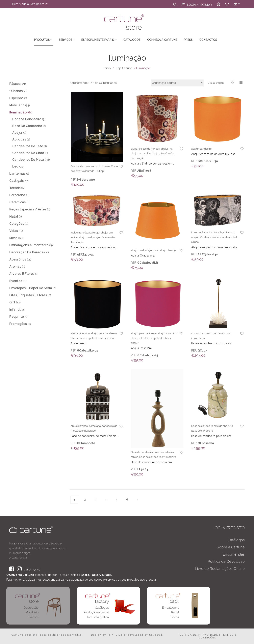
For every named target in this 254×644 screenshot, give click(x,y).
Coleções (17, 224)
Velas (14, 231)
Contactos (208, 40)
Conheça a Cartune (162, 40)
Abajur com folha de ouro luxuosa (213, 154)
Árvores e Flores (22, 274)
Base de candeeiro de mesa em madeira (151, 462)
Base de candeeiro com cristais (211, 343)
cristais (195, 333)
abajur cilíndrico (80, 333)
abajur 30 (166, 149)
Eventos (16, 281)
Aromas (15, 267)
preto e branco (79, 426)
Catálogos (132, 40)
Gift (12, 302)
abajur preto (78, 338)
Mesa (13, 238)
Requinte (17, 317)
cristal (228, 333)
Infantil (15, 309)
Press (188, 40)
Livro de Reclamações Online (220, 569)
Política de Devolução (226, 561)
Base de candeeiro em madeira (158, 457)
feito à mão (167, 153)
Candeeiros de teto (28, 146)
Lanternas (17, 174)
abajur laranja (168, 250)
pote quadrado (87, 431)
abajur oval (86, 237)
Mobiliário (17, 105)
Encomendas (234, 554)
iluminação (138, 158)
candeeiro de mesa (212, 333)
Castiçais (16, 181)
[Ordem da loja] (177, 83)
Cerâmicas (17, 202)
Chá (231, 426)
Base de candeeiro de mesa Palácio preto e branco (94, 436)
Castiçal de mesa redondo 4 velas (90, 166)
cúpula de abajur (96, 338)
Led (15, 166)
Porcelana (17, 195)
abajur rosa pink (167, 333)
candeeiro (206, 149)
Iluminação (18, 112)
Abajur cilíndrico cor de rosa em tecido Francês (152, 164)
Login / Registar (197, 5)
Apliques (19, 139)
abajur (156, 153)
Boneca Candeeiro (27, 119)
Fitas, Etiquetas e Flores (28, 295)
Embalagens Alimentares (29, 245)
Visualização (216, 83)
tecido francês (151, 149)
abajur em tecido (141, 153)
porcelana (95, 426)
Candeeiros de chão (28, 153)
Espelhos (16, 98)
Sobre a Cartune (231, 547)
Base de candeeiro (142, 452)
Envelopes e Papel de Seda (31, 288)
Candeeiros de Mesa (28, 160)
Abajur (17, 133)
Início (107, 68)
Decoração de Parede (26, 252)
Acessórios (18, 259)
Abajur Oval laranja (143, 256)
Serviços (66, 40)
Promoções (18, 324)
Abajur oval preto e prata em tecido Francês (214, 247)
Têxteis (15, 188)
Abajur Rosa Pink (142, 348)
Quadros (16, 91)
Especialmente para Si (98, 40)
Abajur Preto (78, 343)
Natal (14, 216)
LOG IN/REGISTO (229, 528)
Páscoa (15, 84)
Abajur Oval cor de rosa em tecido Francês (93, 248)
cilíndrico (136, 149)
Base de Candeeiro (27, 126)
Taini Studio (116, 635)
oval (156, 250)
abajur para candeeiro (104, 333)
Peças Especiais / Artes (28, 209)
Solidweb (156, 635)
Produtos (42, 40)
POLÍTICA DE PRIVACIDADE (198, 635)
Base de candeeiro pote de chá (209, 426)
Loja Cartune (124, 68)
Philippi (100, 171)
